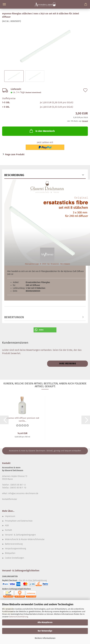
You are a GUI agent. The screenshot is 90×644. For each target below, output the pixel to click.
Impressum (10, 516)
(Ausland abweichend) (33, 93)
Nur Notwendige (45, 631)
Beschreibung (14, 175)
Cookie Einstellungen (14, 558)
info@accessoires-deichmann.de (23, 493)
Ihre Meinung (68, 363)
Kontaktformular (10, 499)
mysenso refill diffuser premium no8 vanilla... (22, 419)
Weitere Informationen (45, 638)
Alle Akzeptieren (45, 622)
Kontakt (8, 530)
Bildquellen (10, 553)
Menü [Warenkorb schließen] (4, 4)
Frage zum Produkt (15, 154)
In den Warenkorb (42, 131)
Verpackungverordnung (15, 549)
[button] (45, 330)
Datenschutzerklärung (19, 617)
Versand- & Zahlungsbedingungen (20, 535)
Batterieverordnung (14, 544)
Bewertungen (14, 317)
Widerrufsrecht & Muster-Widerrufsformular (25, 539)
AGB (7, 525)
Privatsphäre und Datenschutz (19, 521)
